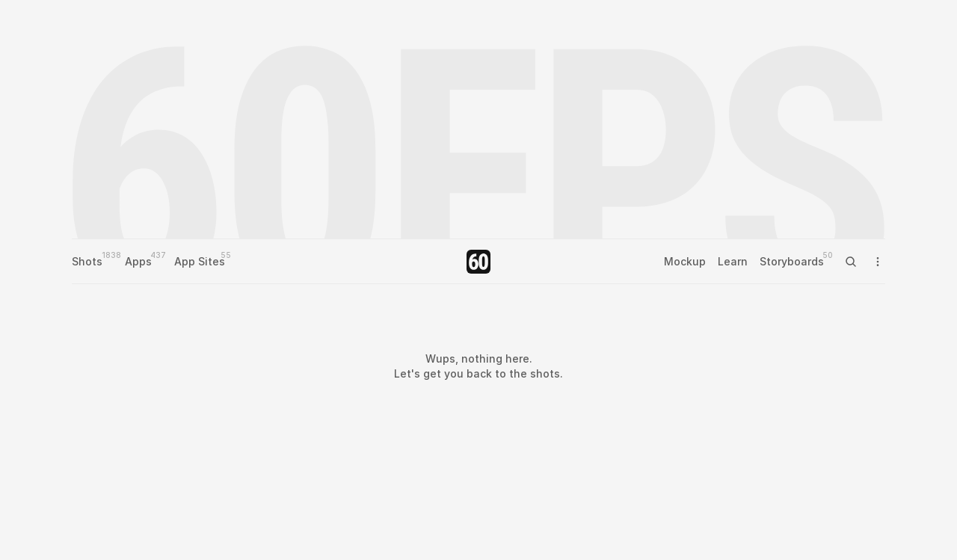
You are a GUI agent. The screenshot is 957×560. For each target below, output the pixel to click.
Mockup (685, 261)
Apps (138, 261)
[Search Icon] (851, 262)
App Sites (200, 261)
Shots (87, 261)
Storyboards (792, 261)
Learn (733, 261)
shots (545, 373)
